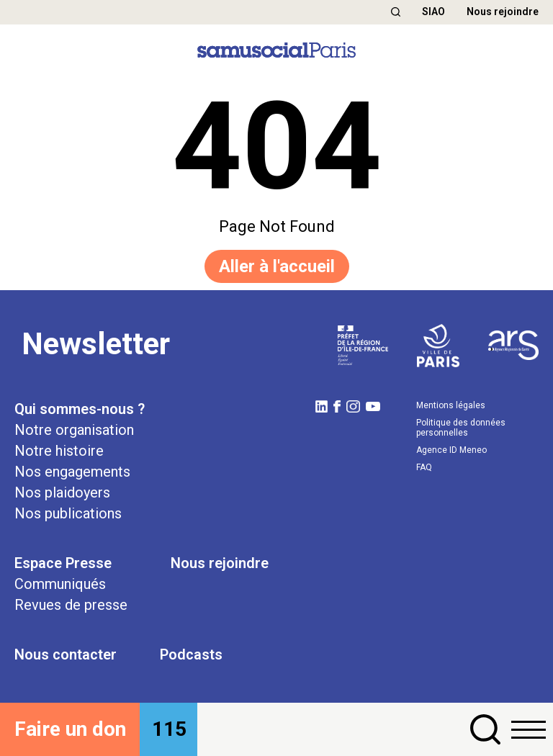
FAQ (424, 467)
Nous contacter (66, 654)
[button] (396, 12)
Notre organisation (74, 430)
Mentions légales (451, 405)
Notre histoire (59, 451)
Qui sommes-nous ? (80, 409)
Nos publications (68, 513)
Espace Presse (63, 563)
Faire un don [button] (70, 729)
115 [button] (169, 729)
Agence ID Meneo (451, 450)
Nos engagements (72, 472)
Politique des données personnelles (461, 428)
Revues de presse (71, 605)
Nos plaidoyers (62, 492)
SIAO (433, 12)
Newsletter (96, 344)
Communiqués (60, 584)
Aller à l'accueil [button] (277, 266)
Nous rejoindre (503, 12)
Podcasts (191, 654)
